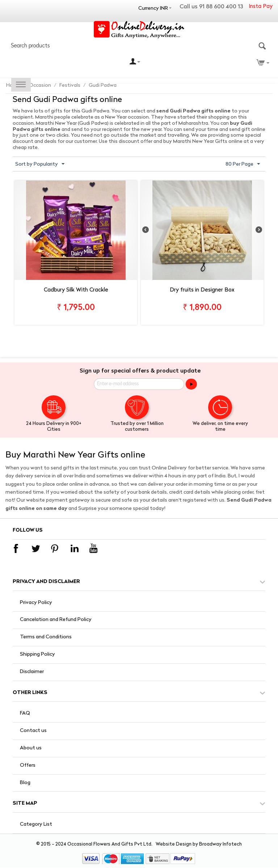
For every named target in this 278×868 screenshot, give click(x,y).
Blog (25, 783)
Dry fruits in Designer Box (202, 290)
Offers (28, 765)
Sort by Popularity (40, 164)
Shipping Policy (37, 654)
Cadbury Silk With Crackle (76, 290)
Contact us (33, 731)
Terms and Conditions (46, 637)
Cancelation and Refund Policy (56, 620)
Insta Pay (261, 7)
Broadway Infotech (220, 844)
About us (31, 748)
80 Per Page (243, 164)
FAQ (25, 713)
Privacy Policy (36, 603)
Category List (36, 824)
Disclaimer (32, 672)
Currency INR (153, 8)
